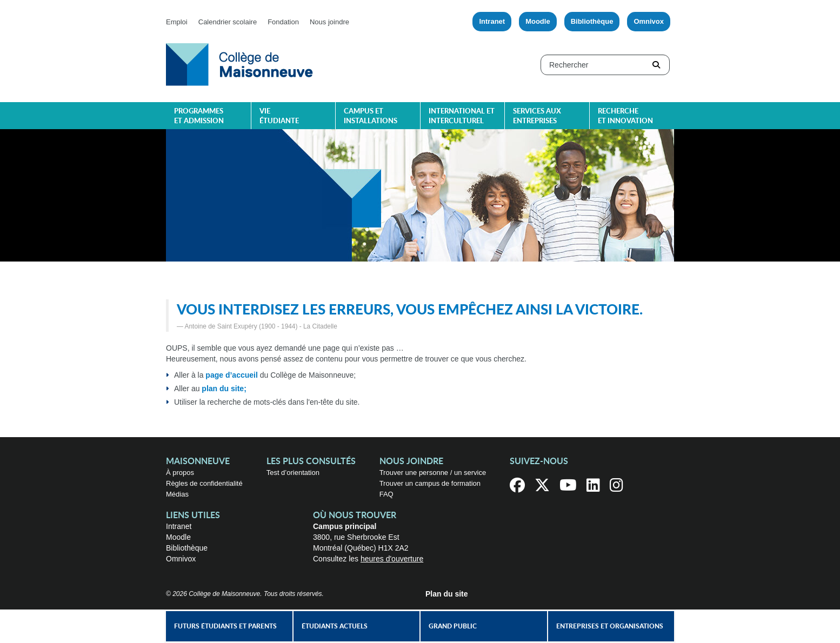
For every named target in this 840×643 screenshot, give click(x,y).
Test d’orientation (293, 473)
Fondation (283, 22)
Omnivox (649, 21)
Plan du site (447, 594)
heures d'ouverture (392, 559)
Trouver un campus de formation (430, 483)
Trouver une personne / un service (433, 473)
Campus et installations (371, 116)
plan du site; (224, 389)
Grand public (453, 626)
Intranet (492, 21)
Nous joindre (329, 22)
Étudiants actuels (335, 626)
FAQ (386, 494)
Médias (177, 494)
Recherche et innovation (625, 116)
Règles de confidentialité (204, 483)
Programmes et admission (199, 116)
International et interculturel (462, 116)
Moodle (538, 21)
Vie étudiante (279, 116)
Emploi (177, 22)
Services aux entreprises (537, 116)
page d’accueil (231, 375)
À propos (180, 473)
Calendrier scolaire (228, 22)
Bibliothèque (592, 21)
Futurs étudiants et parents (225, 626)
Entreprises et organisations (610, 626)
